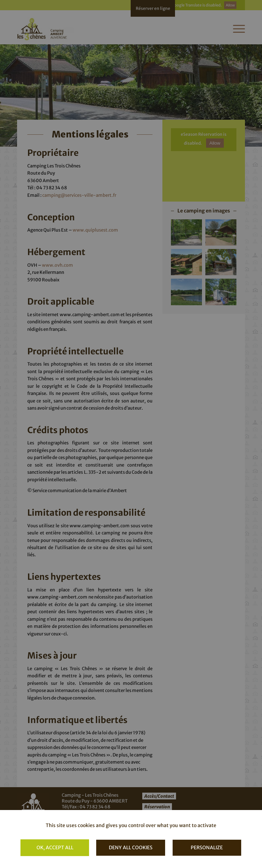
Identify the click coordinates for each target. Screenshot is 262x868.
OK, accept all (55, 848)
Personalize (207, 848)
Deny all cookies (131, 848)
